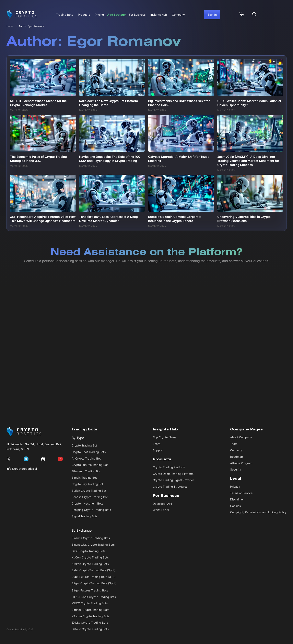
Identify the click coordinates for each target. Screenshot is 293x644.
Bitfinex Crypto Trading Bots (90, 610)
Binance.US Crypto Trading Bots (93, 545)
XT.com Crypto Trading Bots (91, 616)
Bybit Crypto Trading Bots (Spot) (93, 570)
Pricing (99, 15)
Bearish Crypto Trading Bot (90, 497)
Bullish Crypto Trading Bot (89, 491)
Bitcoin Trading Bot (84, 478)
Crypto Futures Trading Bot (90, 465)
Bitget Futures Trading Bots (90, 590)
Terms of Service (241, 493)
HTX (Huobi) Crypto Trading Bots (94, 597)
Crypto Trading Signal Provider (173, 480)
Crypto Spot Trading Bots (89, 452)
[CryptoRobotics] (24, 432)
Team (234, 444)
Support (158, 450)
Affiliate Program (241, 463)
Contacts (236, 450)
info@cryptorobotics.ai (22, 469)
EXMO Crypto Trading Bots (90, 623)
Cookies (235, 506)
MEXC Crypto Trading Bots (90, 603)
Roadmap (237, 457)
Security (236, 469)
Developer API (162, 504)
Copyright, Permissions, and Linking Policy (258, 512)
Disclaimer (237, 499)
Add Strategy (116, 15)
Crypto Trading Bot (84, 445)
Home (10, 26)
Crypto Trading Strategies (170, 487)
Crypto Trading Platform (169, 467)
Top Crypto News (165, 437)
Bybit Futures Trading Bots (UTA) (94, 577)
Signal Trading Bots (85, 516)
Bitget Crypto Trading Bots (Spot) (94, 583)
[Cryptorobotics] (22, 15)
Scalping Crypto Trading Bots (91, 510)
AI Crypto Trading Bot (86, 458)
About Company (241, 437)
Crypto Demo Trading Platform (173, 474)
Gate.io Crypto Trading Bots (90, 629)
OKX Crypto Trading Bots (89, 551)
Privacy (235, 487)
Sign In (212, 15)
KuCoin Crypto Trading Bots (90, 557)
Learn (157, 444)
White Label (161, 510)
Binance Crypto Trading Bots (91, 538)
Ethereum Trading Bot (86, 471)
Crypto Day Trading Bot (87, 484)
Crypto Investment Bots (87, 503)
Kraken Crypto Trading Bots (90, 564)
